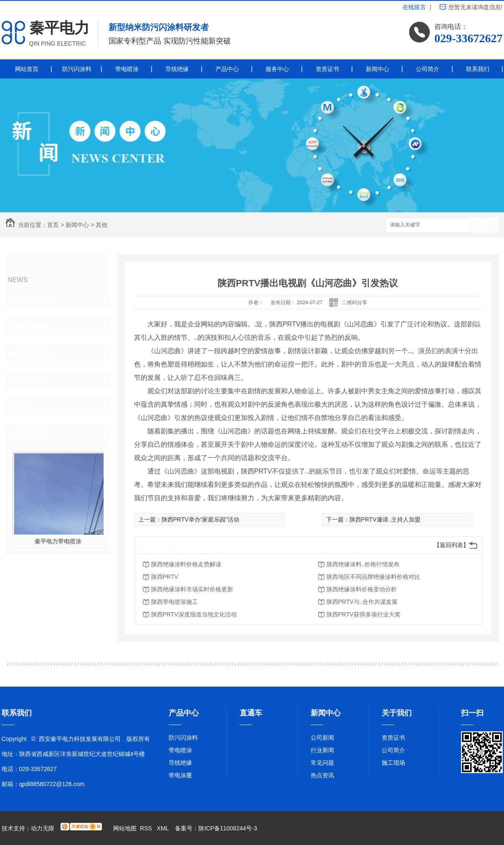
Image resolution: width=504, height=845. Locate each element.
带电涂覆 (180, 775)
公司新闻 (33, 300)
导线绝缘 (177, 69)
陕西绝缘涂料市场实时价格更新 (192, 589)
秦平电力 (59, 28)
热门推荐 (33, 434)
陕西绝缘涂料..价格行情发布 (363, 564)
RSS (147, 828)
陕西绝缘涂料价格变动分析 (362, 589)
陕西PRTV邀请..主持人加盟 (385, 519)
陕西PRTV (165, 577)
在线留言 (414, 7)
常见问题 (33, 354)
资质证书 (327, 69)
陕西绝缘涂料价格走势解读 (186, 564)
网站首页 (27, 69)
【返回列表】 (451, 545)
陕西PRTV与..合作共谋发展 (362, 602)
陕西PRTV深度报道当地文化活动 (194, 614)
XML (164, 828)
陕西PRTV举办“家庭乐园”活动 (200, 519)
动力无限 (43, 828)
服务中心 (277, 69)
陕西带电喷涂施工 (175, 602)
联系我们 (478, 69)
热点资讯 (33, 381)
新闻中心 (377, 69)
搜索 (484, 225)
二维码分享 (355, 303)
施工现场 (393, 763)
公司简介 (428, 69)
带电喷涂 (127, 69)
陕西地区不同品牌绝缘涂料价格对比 (373, 577)
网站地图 (125, 828)
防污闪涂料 (77, 69)
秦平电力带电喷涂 (58, 541)
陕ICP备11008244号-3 (228, 828)
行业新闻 (33, 327)
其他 (101, 225)
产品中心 (227, 69)
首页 (53, 225)
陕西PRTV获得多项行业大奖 (363, 614)
